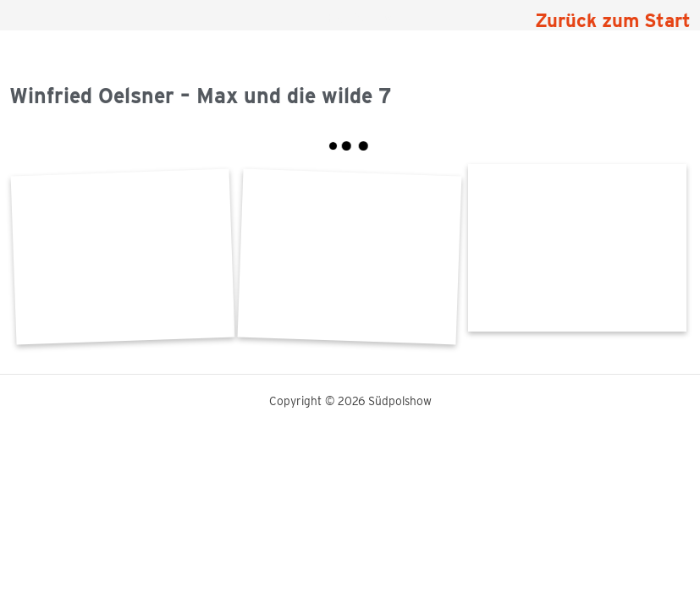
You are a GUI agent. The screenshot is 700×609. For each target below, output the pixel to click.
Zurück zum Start (613, 20)
